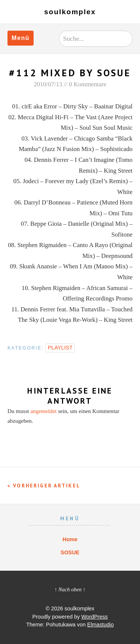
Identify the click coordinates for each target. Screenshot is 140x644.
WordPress (95, 617)
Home (70, 539)
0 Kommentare (87, 84)
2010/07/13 (48, 84)
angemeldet (44, 411)
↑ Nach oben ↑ (70, 589)
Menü (21, 38)
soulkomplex (70, 12)
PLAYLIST (60, 348)
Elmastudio (101, 625)
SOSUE (70, 552)
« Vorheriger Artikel (44, 486)
